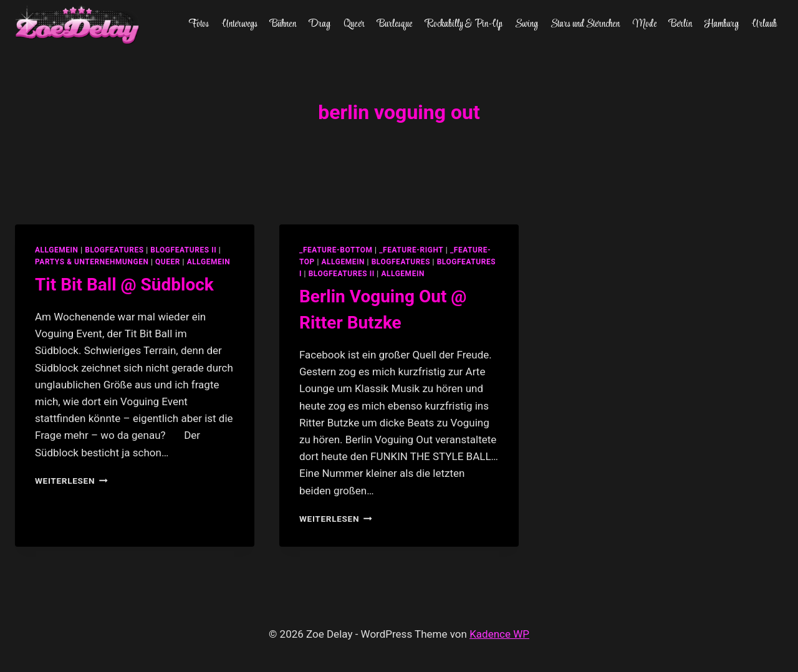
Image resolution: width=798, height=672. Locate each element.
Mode (645, 24)
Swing (526, 24)
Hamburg (722, 24)
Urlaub (764, 24)
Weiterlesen (71, 481)
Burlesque (395, 24)
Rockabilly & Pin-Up (464, 24)
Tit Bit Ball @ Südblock (124, 285)
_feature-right (411, 250)
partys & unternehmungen (92, 262)
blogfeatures (114, 250)
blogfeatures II (183, 250)
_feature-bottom (336, 250)
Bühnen (283, 24)
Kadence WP (499, 634)
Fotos (199, 24)
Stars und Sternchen (585, 24)
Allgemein (209, 262)
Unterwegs (240, 24)
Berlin (680, 24)
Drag (320, 24)
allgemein (57, 250)
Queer (354, 24)
